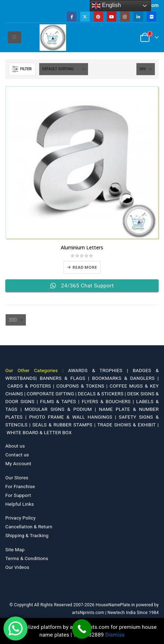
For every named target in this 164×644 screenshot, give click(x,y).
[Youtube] (112, 16)
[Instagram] (125, 16)
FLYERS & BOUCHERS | (109, 401)
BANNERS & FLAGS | (66, 378)
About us (15, 446)
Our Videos (17, 567)
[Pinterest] (98, 16)
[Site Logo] (53, 38)
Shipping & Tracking (27, 535)
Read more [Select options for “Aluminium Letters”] (85, 267)
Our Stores (17, 478)
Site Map (15, 549)
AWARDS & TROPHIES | (98, 370)
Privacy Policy (20, 518)
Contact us (17, 455)
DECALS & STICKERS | (102, 394)
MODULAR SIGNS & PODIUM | (62, 409)
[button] (14, 37)
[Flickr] (151, 16)
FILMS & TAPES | (61, 401)
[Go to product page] (82, 163)
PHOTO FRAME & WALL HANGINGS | (74, 417)
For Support (18, 495)
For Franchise (20, 486)
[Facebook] (72, 16)
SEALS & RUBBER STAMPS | (65, 425)
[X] (85, 16)
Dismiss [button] (115, 635)
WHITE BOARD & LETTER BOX (39, 432)
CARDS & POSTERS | (32, 386)
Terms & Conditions (27, 558)
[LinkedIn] (138, 16)
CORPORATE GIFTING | (52, 394)
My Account (18, 463)
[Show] (146, 69)
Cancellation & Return (29, 527)
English (107, 6)
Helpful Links (20, 504)
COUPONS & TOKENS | (83, 386)
